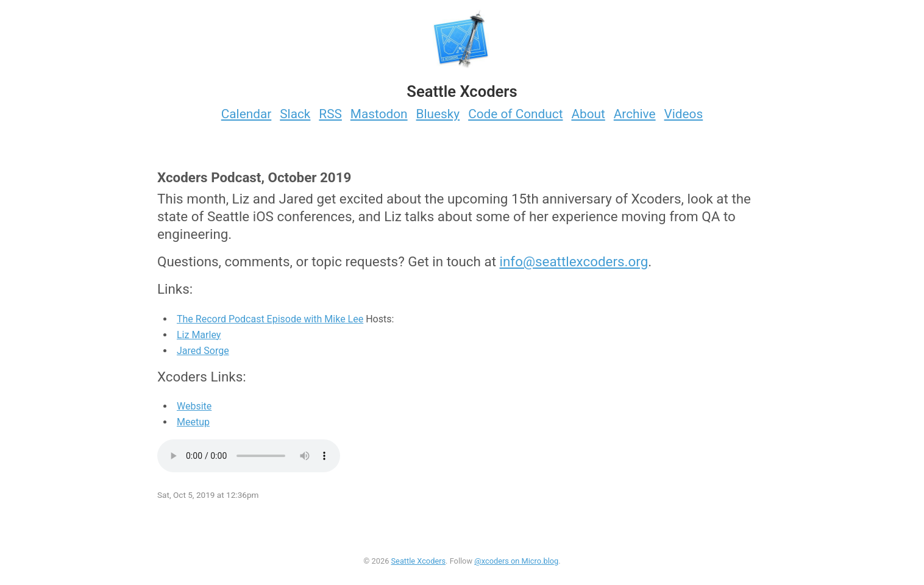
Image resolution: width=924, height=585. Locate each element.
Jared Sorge (203, 351)
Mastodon (379, 114)
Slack (295, 114)
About (588, 114)
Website (194, 406)
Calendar (247, 114)
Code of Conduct (515, 114)
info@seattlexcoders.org (574, 261)
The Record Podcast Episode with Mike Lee (270, 319)
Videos (684, 114)
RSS (330, 114)
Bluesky (438, 114)
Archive (635, 114)
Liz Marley (199, 335)
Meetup (193, 422)
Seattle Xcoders (419, 561)
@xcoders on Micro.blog (516, 561)
